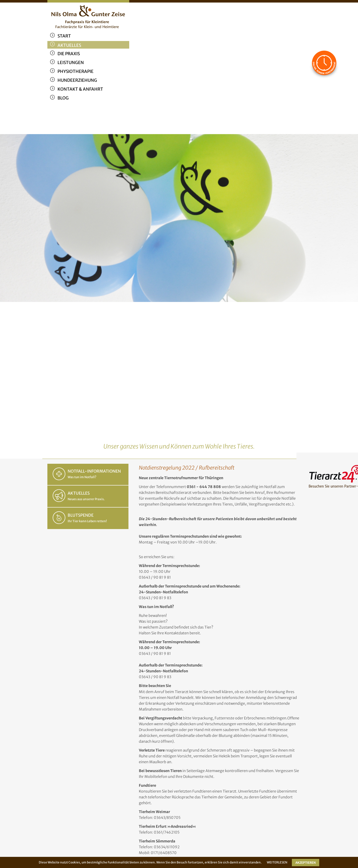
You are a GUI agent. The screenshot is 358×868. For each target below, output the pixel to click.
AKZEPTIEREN (306, 863)
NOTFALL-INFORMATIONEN (94, 471)
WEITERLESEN (277, 862)
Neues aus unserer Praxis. (86, 499)
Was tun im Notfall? (82, 477)
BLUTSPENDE (81, 515)
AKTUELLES (79, 493)
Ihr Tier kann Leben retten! (87, 521)
